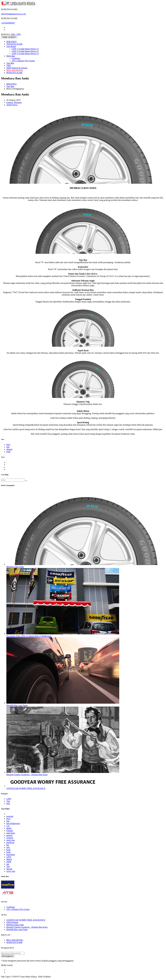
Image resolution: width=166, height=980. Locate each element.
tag (8, 864)
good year (11, 840)
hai (8, 845)
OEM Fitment (12, 922)
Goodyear (16, 58)
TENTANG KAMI (14, 44)
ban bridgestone (13, 823)
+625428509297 (8, 23)
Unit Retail (11, 46)
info (8, 847)
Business (18, 102)
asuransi (10, 816)
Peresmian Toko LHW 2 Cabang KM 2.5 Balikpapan (29, 636)
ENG (13, 34)
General (10, 102)
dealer (9, 828)
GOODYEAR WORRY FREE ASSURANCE (26, 788)
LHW (9, 799)
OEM (9, 862)
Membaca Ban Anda (15, 567)
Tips (8, 801)
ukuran (9, 449)
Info (8, 804)
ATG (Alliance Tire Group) (23, 61)
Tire (8, 866)
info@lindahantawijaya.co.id (13, 14)
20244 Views (12, 105)
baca (8, 444)
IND (19, 34)
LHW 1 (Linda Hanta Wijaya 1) (25, 49)
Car (8, 826)
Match (9, 859)
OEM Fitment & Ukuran (17, 68)
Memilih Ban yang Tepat (17, 705)
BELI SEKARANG (15, 70)
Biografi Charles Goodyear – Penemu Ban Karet (27, 775)
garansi (9, 835)
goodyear (10, 843)
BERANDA (11, 42)
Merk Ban (11, 56)
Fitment (10, 831)
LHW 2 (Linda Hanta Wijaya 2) (25, 51)
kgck (8, 850)
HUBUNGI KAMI (14, 73)
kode (8, 452)
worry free (11, 871)
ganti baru (11, 833)
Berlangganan (8, 956)
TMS (9, 66)
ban (8, 447)
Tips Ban (10, 63)
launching (11, 854)
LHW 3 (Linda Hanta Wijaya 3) (25, 54)
